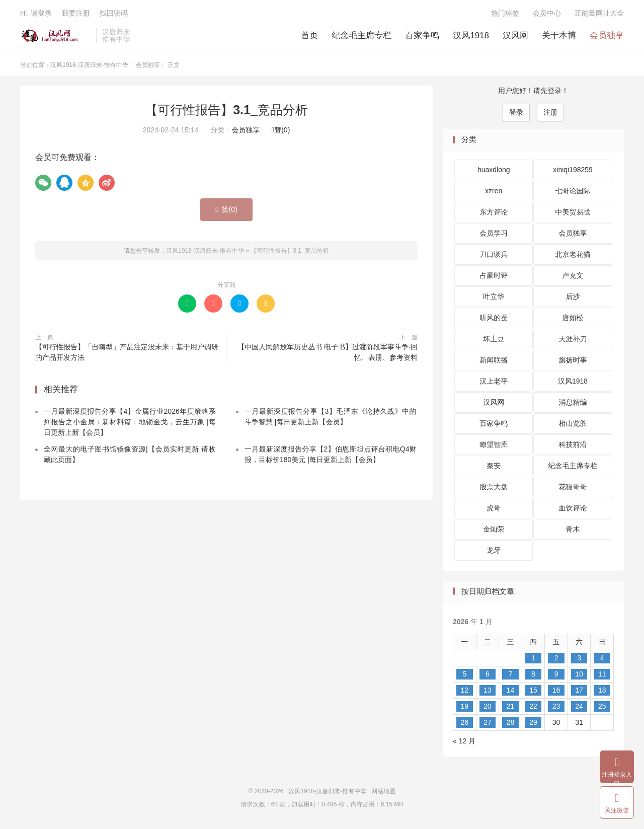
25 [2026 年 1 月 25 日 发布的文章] (602, 706)
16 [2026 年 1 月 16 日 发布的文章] (556, 690)
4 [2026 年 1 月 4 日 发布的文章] (602, 658)
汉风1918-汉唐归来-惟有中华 (56, 36)
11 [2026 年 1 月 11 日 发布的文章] (602, 674)
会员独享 (607, 35)
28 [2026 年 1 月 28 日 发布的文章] (511, 722)
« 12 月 (464, 741)
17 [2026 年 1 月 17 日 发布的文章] (579, 690)
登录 (516, 112)
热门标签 (505, 13)
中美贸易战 (573, 212)
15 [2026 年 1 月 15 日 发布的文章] (533, 690)
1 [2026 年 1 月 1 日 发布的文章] (533, 658)
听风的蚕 (494, 318)
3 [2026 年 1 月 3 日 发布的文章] (579, 658)
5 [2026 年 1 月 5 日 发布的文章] (464, 674)
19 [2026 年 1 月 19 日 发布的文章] (464, 706)
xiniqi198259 (573, 170)
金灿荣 (494, 529)
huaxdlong (494, 170)
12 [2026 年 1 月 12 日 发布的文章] (464, 690)
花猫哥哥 (573, 487)
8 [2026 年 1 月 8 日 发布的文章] (533, 674)
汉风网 (515, 35)
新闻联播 (494, 360)
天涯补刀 (573, 339)
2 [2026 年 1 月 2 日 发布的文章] (556, 658)
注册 (550, 112)
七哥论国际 (573, 191)
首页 (309, 35)
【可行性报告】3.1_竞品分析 (226, 110)
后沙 (573, 296)
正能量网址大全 (599, 13)
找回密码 (114, 13)
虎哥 (494, 508)
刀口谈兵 (494, 254)
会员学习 (494, 233)
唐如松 (573, 318)
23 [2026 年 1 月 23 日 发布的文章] (556, 706)
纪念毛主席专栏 (361, 35)
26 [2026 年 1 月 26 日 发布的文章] (464, 722)
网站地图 (383, 791)
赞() (281, 130)
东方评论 (494, 212)
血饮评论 (573, 508)
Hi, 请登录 (36, 13)
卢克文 (573, 275)
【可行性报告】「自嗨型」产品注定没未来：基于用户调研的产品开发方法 (127, 352)
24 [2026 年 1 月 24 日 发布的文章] (579, 706)
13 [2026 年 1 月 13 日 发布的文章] (488, 690)
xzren (494, 191)
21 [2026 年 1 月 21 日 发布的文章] (511, 706)
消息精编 (573, 402)
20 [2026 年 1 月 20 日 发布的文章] (488, 706)
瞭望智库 (494, 444)
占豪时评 (494, 275)
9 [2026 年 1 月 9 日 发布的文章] (556, 674)
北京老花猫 (573, 254)
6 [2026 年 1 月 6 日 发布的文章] (488, 674)
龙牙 (494, 550)
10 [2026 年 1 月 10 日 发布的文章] (579, 674)
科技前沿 (573, 444)
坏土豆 (494, 339)
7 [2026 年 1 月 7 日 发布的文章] (511, 674)
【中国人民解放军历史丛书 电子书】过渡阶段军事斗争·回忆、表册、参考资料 (328, 352)
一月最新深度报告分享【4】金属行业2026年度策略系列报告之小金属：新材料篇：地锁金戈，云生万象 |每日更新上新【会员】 (130, 422)
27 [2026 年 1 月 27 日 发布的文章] (488, 722)
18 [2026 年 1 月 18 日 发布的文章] (602, 690)
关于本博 (559, 35)
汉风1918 (471, 35)
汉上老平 (494, 381)
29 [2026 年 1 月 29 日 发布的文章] (533, 722)
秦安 (494, 466)
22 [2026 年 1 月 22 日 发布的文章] (533, 706)
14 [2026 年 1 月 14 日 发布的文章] (511, 690)
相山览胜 (573, 423)
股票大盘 (494, 487)
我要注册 (75, 13)
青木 (573, 529)
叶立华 (494, 296)
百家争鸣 (422, 35)
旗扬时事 (573, 360)
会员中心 (547, 13)
